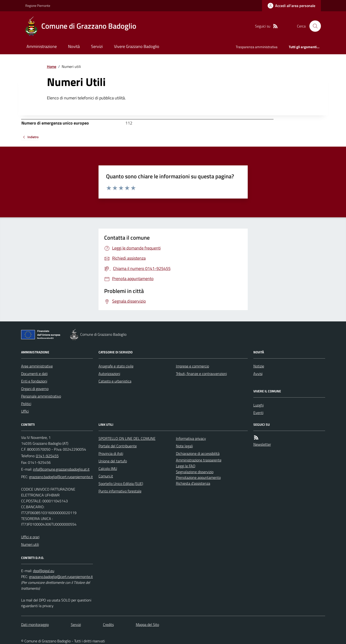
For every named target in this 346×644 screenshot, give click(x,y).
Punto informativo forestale (120, 491)
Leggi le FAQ (186, 466)
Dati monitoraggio (35, 624)
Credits (108, 624)
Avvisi (258, 374)
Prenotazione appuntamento (198, 477)
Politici (26, 404)
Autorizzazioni (109, 374)
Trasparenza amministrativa (257, 47)
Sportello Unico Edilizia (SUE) (121, 484)
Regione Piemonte (38, 6)
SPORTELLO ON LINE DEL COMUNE (127, 438)
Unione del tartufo (113, 461)
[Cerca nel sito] (313, 26)
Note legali (184, 446)
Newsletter (262, 444)
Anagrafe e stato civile (116, 366)
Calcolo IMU (108, 468)
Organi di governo (35, 389)
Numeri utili (30, 544)
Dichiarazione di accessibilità (198, 453)
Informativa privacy (191, 438)
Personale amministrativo (41, 396)
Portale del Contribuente (118, 446)
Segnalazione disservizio (195, 472)
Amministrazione (42, 46)
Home (52, 66)
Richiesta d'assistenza (193, 483)
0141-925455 (47, 456)
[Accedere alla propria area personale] (291, 6)
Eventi (258, 413)
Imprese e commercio (192, 366)
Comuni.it (106, 476)
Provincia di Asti (111, 453)
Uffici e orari (30, 537)
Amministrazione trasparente (199, 460)
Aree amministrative (37, 366)
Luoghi (259, 405)
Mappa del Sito (147, 624)
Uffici (25, 411)
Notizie (259, 366)
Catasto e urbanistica (115, 381)
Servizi (97, 46)
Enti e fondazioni (34, 381)
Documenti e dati (34, 374)
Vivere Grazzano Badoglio (137, 46)
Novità (74, 46)
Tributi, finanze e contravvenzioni (201, 374)
